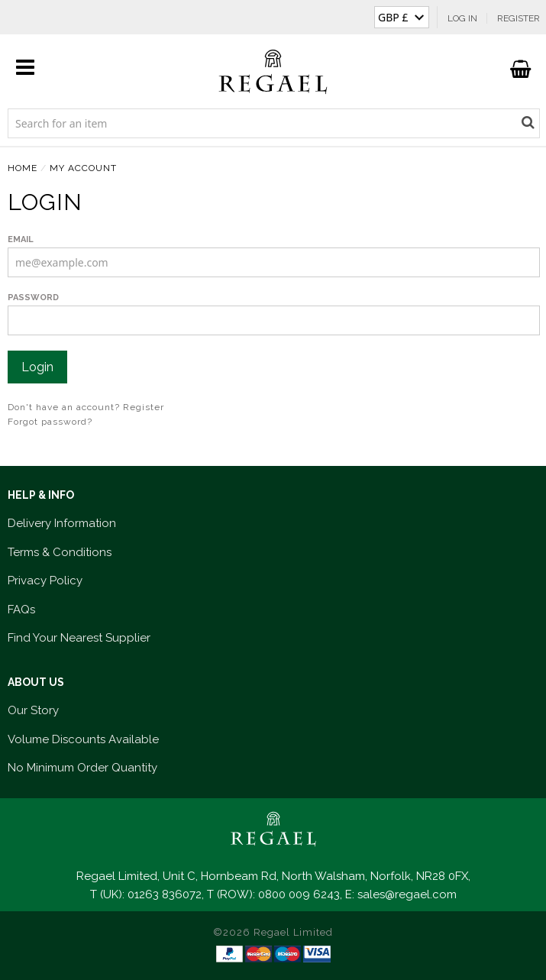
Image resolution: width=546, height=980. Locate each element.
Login (37, 367)
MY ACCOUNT (83, 168)
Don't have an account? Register (86, 407)
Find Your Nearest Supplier (79, 638)
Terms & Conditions (60, 552)
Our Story (33, 710)
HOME (23, 168)
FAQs (21, 610)
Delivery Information (62, 523)
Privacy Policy (45, 581)
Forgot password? (50, 422)
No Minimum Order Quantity (82, 768)
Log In (462, 18)
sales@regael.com (407, 894)
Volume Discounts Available (83, 739)
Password (33, 298)
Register (519, 18)
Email (21, 239)
